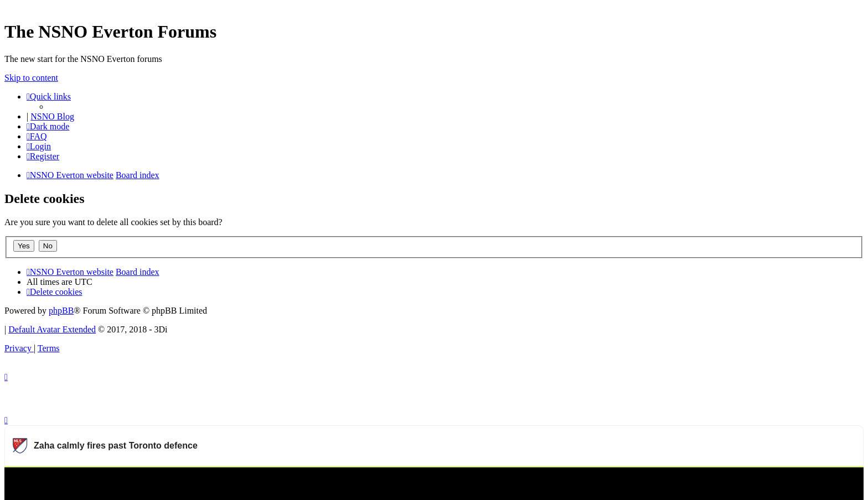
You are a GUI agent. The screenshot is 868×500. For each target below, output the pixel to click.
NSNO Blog (52, 116)
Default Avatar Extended (52, 329)
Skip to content (31, 78)
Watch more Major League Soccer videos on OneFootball (757, 481)
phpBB (61, 311)
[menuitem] (37, 136)
